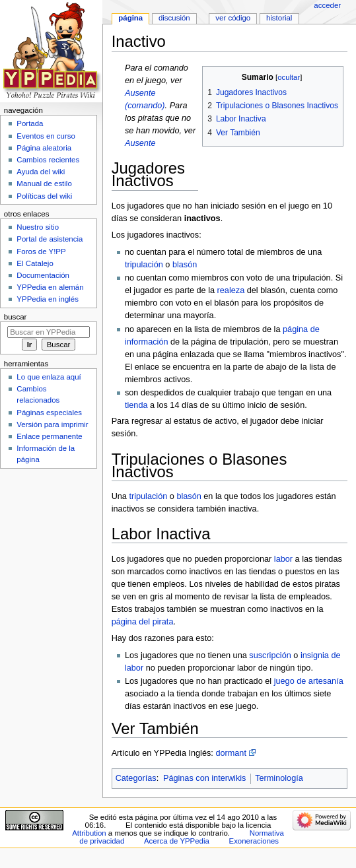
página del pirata (143, 622)
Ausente (140, 143)
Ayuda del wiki (41, 172)
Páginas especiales (49, 413)
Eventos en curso (46, 136)
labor (283, 559)
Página (130, 18)
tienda (136, 405)
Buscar (16, 317)
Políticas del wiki (44, 196)
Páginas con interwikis (205, 778)
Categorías (136, 778)
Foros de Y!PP (41, 251)
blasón (185, 265)
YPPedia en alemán (50, 287)
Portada (30, 123)
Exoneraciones (254, 841)
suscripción (270, 655)
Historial (279, 18)
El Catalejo (35, 263)
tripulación (144, 265)
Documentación (43, 275)
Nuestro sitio (38, 227)
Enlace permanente (49, 436)
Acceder (327, 5)
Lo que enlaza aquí (49, 377)
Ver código (233, 18)
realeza (231, 290)
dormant (231, 753)
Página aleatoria (44, 148)
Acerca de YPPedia (177, 841)
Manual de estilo (44, 184)
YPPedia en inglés (48, 299)
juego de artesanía (309, 681)
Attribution (89, 833)
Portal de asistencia (50, 239)
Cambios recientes (48, 160)
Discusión (174, 18)
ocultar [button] (289, 77)
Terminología (279, 778)
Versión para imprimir (52, 424)
